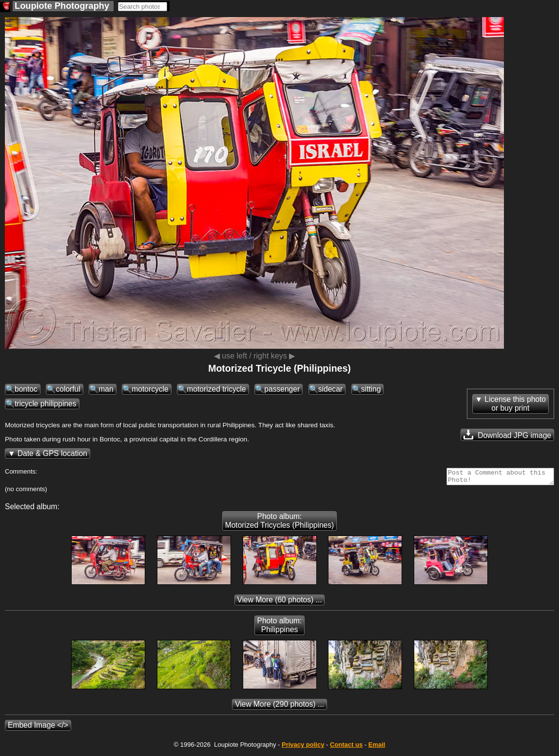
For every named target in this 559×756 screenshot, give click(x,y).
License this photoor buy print (515, 404)
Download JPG (507, 435)
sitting (371, 389)
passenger (282, 389)
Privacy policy (303, 747)
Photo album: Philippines (280, 628)
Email (377, 747)
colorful (68, 389)
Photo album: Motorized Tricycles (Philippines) (280, 524)
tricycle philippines (46, 404)
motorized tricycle (216, 389)
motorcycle (150, 389)
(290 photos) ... (279, 707)
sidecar (330, 389)
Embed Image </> (38, 728)
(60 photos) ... (280, 603)
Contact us (346, 747)
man (106, 389)
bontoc (26, 389)
